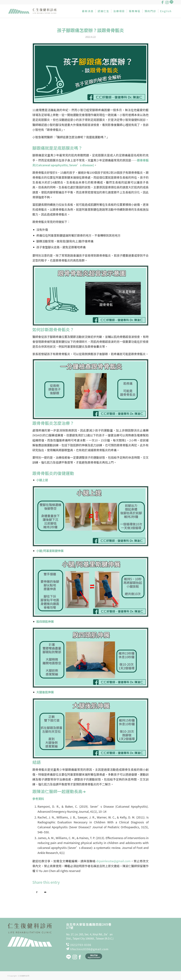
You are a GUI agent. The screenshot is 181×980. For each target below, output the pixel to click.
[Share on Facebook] (37, 891)
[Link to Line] (171, 2)
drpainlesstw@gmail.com (113, 861)
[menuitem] (88, 11)
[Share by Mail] (45, 891)
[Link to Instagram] (167, 2)
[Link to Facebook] (162, 2)
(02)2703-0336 (81, 945)
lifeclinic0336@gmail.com (89, 949)
